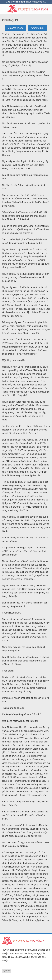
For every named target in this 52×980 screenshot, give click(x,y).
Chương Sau (38, 28)
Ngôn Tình (7, 971)
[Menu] (4, 9)
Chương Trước (15, 28)
